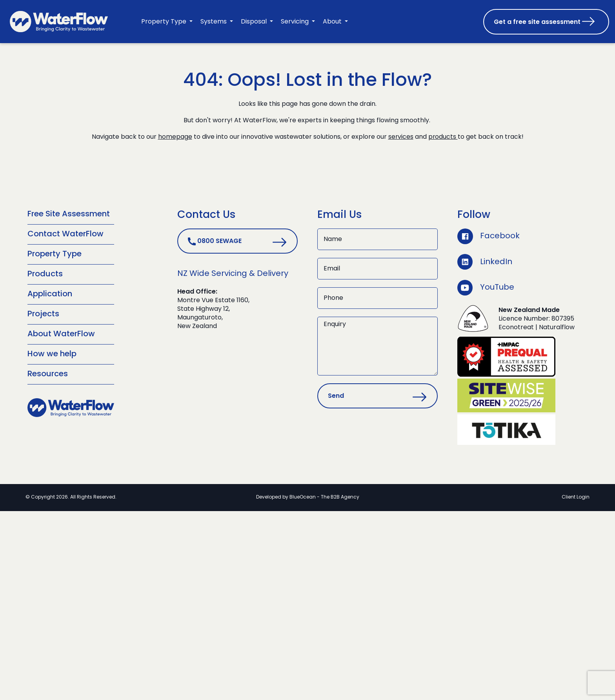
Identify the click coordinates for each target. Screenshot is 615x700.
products (443, 137)
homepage (175, 137)
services (401, 137)
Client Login (576, 497)
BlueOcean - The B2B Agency (324, 497)
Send (336, 396)
